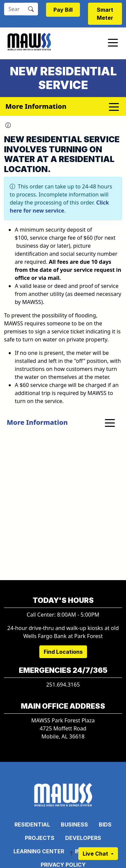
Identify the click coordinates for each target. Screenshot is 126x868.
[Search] (14, 9)
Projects (40, 838)
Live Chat (96, 854)
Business (74, 824)
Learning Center (39, 851)
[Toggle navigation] (113, 42)
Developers (83, 838)
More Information (37, 422)
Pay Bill (63, 10)
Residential (32, 824)
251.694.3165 (63, 685)
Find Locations (63, 652)
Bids (105, 824)
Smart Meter (105, 14)
